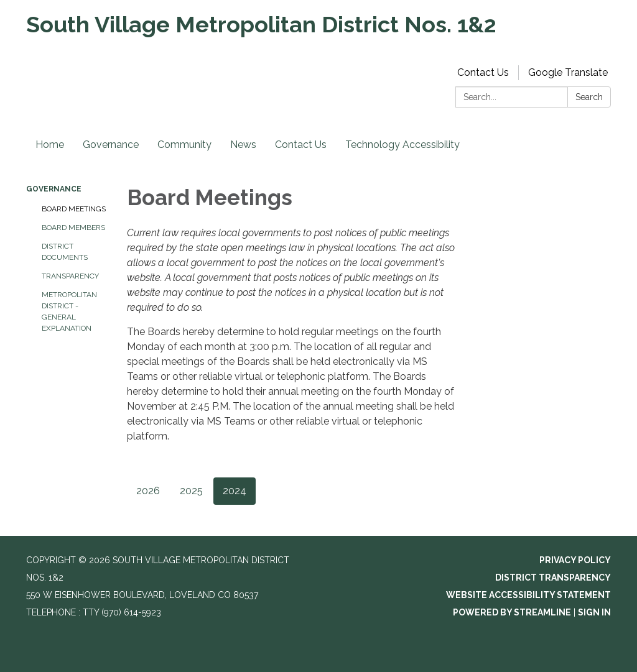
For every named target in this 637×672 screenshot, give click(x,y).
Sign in (594, 612)
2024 (235, 491)
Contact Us (483, 72)
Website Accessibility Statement (528, 595)
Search (589, 97)
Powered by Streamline (512, 612)
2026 (148, 491)
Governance (111, 145)
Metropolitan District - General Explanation (69, 311)
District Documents (65, 252)
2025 (191, 491)
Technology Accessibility (402, 145)
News (243, 145)
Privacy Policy (575, 560)
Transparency (70, 276)
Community (184, 145)
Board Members (73, 228)
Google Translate (568, 72)
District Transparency (553, 578)
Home (50, 145)
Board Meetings (74, 209)
